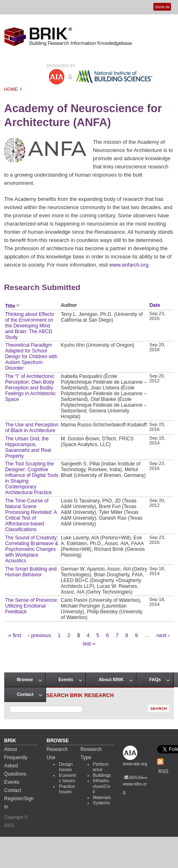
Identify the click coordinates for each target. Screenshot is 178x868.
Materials (102, 797)
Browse (25, 679)
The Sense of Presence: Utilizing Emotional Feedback (31, 606)
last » (89, 644)
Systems (101, 803)
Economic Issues (67, 778)
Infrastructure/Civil (102, 786)
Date (155, 305)
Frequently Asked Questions (16, 766)
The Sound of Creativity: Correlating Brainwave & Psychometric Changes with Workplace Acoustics (31, 549)
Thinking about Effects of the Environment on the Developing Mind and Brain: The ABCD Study (29, 326)
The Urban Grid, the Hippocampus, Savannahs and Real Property (28, 447)
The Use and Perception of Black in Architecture (31, 428)
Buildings (102, 775)
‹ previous (39, 635)
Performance (101, 767)
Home (11, 89)
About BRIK (111, 679)
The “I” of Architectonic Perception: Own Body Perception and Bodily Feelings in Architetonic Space (30, 388)
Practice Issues (67, 789)
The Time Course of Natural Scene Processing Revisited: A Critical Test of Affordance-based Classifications (31, 515)
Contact (25, 694)
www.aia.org (135, 764)
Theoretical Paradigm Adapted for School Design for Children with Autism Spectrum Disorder (31, 357)
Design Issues (66, 767)
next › (163, 635)
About (10, 749)
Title (13, 306)
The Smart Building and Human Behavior (31, 572)
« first (15, 635)
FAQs (155, 679)
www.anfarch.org (129, 265)
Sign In (162, 7)
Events (66, 679)
